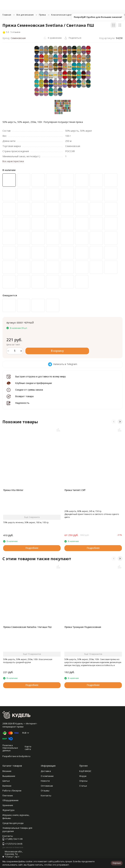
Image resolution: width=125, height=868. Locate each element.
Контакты (46, 796)
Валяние (7, 786)
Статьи (83, 786)
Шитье (6, 781)
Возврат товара (24, 396)
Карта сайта (28, 748)
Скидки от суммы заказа (29, 390)
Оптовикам (47, 786)
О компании (47, 776)
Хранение (8, 805)
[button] (114, 422)
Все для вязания (25, 15)
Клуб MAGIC (85, 771)
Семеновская (18, 38)
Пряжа (42, 15)
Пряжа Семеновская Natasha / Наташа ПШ (27, 627)
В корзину (57, 351)
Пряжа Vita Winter (13, 490)
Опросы (83, 781)
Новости (45, 781)
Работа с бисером (12, 791)
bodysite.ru (25, 756)
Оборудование (10, 800)
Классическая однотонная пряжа (69, 15)
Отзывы (45, 791)
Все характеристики (13, 161)
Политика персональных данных (10, 748)
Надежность (22, 403)
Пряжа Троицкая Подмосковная (83, 627)
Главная (7, 15)
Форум (83, 776)
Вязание (7, 771)
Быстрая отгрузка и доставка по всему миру (40, 376)
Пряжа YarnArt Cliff (75, 490)
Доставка (46, 771)
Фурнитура (8, 810)
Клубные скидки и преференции (34, 383)
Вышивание (9, 776)
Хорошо (117, 863)
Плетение (8, 796)
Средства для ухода (13, 823)
